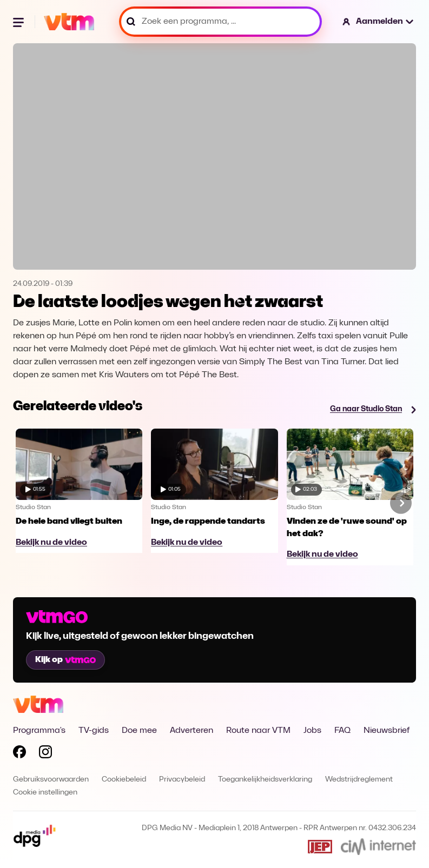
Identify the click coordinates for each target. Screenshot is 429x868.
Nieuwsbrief (387, 731)
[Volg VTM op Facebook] (19, 754)
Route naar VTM (258, 731)
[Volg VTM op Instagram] (45, 754)
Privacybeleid (182, 780)
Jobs (312, 731)
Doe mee (139, 731)
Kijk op (65, 660)
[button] (378, 22)
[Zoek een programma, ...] (220, 22)
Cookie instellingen (45, 793)
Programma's (39, 731)
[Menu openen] (19, 22)
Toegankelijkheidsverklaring (265, 780)
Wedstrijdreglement (359, 780)
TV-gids (94, 731)
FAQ (342, 731)
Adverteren (192, 731)
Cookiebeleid (124, 780)
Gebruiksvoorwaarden (51, 780)
